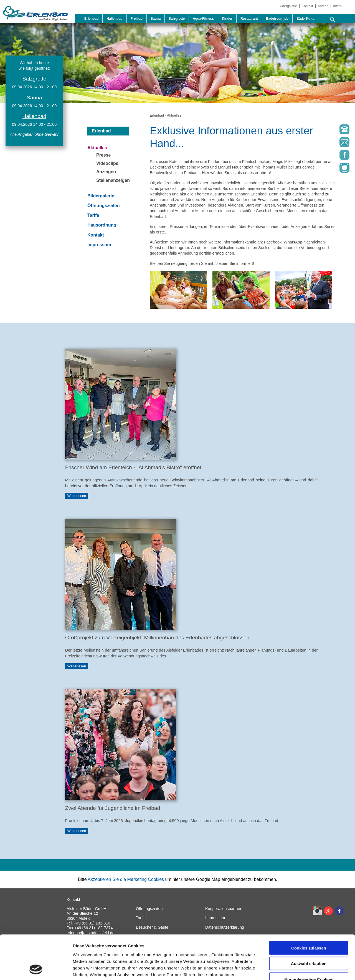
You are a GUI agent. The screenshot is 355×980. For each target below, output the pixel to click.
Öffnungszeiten (103, 206)
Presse (104, 155)
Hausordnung (102, 225)
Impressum (99, 245)
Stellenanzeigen (113, 180)
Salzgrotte (177, 19)
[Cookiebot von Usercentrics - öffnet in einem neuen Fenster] (36, 969)
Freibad (137, 19)
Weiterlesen (77, 496)
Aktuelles (174, 115)
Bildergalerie (288, 6)
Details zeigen (295, 969)
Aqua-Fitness (203, 19)
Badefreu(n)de (277, 19)
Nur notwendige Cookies (309, 938)
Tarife (93, 215)
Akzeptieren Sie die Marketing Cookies (126, 879)
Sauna (156, 19)
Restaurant (249, 19)
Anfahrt (323, 6)
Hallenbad (114, 19)
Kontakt (307, 6)
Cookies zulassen (309, 907)
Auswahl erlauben (309, 922)
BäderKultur (306, 19)
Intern (337, 6)
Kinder (227, 19)
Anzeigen (106, 172)
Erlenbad (91, 19)
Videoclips (107, 163)
